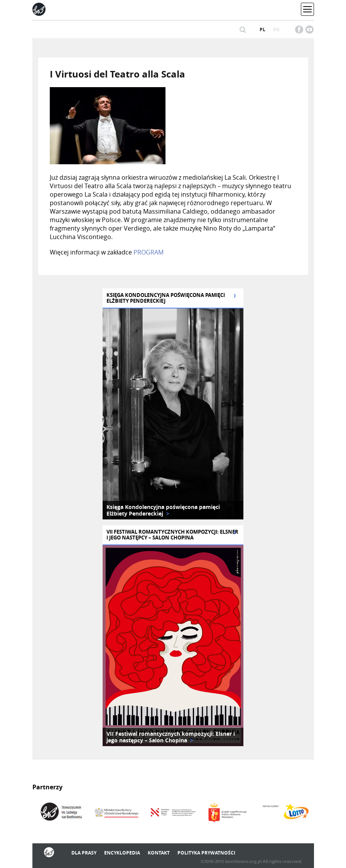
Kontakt (159, 853)
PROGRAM (149, 252)
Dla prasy (84, 853)
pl (262, 29)
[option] (173, 414)
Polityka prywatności (206, 853)
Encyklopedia (122, 853)
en (276, 29)
